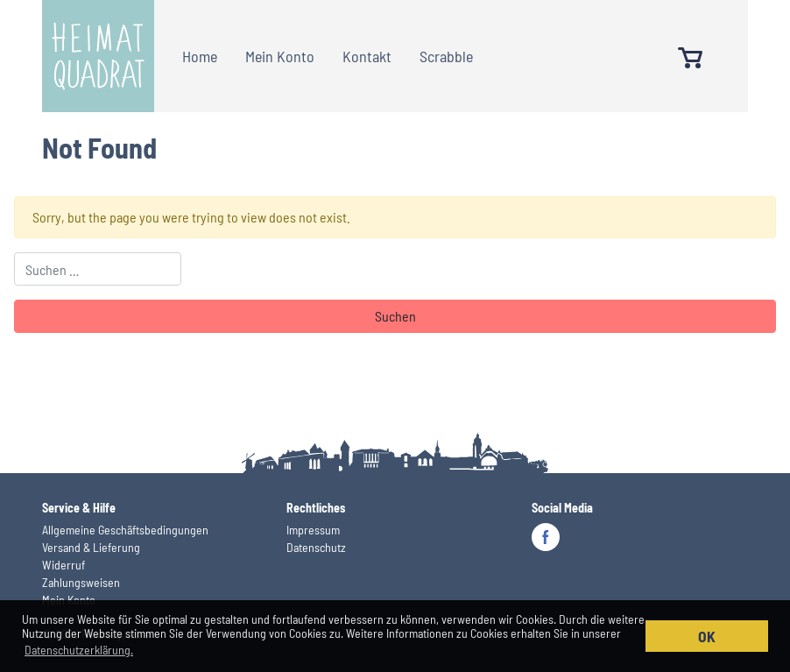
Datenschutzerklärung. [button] (79, 650)
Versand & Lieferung (91, 547)
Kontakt (367, 56)
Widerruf (63, 565)
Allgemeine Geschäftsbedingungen (125, 530)
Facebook (546, 537)
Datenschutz (316, 547)
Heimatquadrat (98, 56)
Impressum (313, 530)
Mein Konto (280, 56)
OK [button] (707, 636)
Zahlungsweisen (81, 582)
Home (200, 56)
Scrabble (446, 56)
